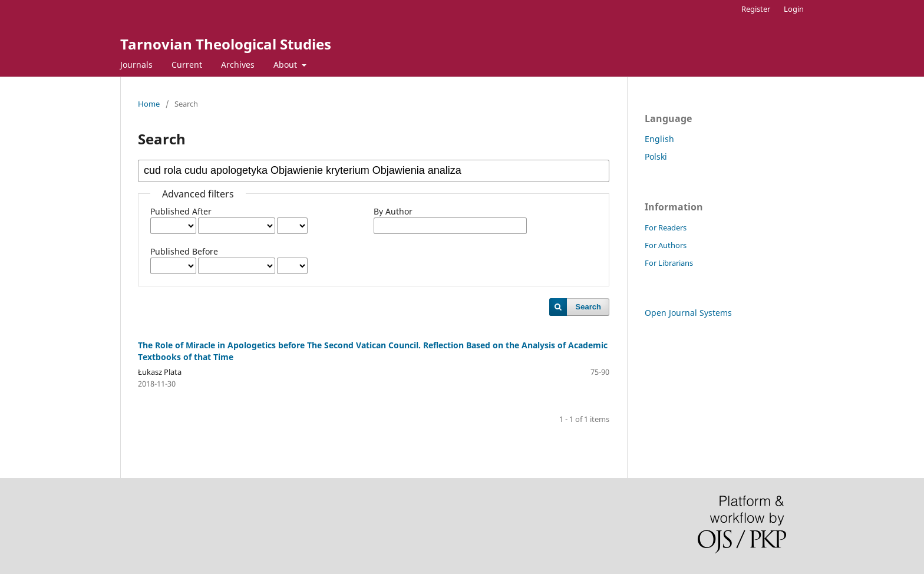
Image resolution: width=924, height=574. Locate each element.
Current (187, 65)
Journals (136, 65)
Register (756, 9)
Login (794, 9)
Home (149, 104)
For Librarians (669, 263)
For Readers (666, 227)
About (286, 65)
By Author (393, 211)
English (659, 139)
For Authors (666, 245)
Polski (656, 156)
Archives (238, 65)
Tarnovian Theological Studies (226, 44)
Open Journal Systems (688, 313)
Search (588, 307)
